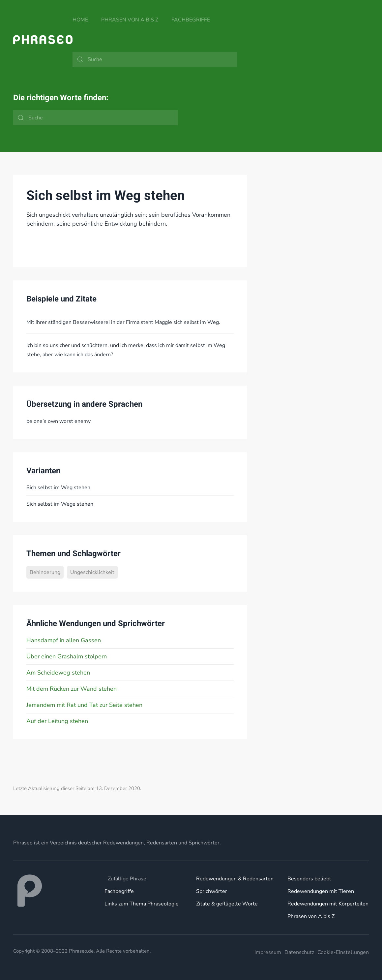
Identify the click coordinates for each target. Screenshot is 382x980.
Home (80, 20)
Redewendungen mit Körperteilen (328, 904)
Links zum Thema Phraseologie (142, 904)
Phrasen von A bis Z (130, 20)
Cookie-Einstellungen (343, 952)
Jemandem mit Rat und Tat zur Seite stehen (84, 705)
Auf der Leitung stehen (57, 721)
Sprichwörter (212, 891)
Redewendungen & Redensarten (235, 879)
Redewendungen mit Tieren (321, 891)
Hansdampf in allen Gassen (64, 640)
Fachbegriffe (191, 20)
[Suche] (155, 59)
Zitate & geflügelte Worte (227, 904)
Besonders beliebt (309, 879)
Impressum (268, 952)
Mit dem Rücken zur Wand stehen (72, 689)
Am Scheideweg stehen (58, 673)
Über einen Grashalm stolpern (67, 656)
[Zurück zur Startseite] (43, 40)
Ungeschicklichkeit (92, 572)
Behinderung (45, 572)
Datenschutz (299, 952)
